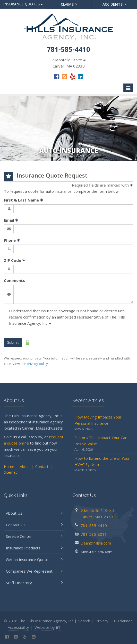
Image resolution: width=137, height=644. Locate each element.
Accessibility (18, 627)
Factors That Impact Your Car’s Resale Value (103, 444)
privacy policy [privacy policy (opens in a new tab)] (37, 364)
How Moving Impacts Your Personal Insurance (103, 423)
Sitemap (11, 472)
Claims (69, 4)
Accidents (114, 4)
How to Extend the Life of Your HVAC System (103, 464)
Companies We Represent (34, 571)
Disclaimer (123, 621)
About (25, 467)
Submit (13, 342)
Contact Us (34, 525)
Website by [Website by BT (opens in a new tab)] (48, 627)
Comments (14, 280)
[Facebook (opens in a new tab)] (57, 76)
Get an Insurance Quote (34, 559)
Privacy (102, 621)
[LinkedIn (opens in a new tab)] (80, 76)
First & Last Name (24, 200)
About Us (34, 513)
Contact (42, 467)
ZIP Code (15, 260)
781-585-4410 (94, 525)
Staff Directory (34, 583)
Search (84, 621)
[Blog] (65, 76)
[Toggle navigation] (128, 88)
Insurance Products (34, 548)
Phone (12, 240)
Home (9, 467)
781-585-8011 (94, 534)
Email (11, 220)
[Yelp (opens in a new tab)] (72, 76)
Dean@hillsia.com (96, 543)
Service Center (34, 536)
